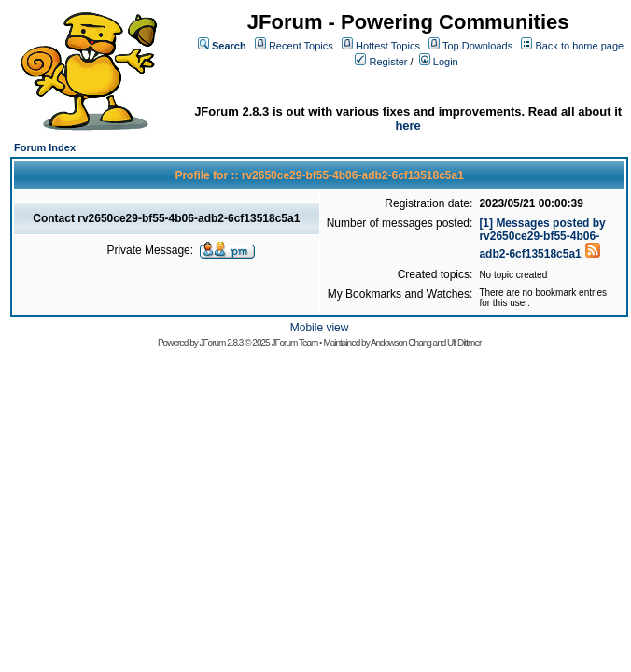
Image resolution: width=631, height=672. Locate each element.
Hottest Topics (388, 46)
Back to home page (579, 46)
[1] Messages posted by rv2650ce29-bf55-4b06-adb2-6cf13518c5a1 (542, 238)
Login (446, 62)
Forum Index (45, 147)
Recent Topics (301, 46)
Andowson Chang (401, 343)
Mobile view (320, 328)
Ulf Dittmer (464, 343)
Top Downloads (477, 46)
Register (389, 62)
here (407, 126)
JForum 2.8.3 (222, 343)
